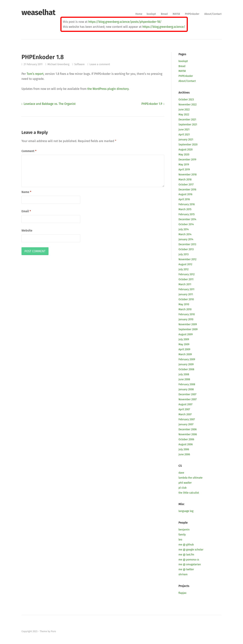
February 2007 (187, 419)
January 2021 (186, 140)
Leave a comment (100, 64)
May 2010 (184, 304)
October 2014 (186, 224)
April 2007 (184, 409)
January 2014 (186, 239)
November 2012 (188, 259)
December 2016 (187, 190)
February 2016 (187, 204)
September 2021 (188, 125)
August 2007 (185, 404)
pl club (183, 488)
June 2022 (184, 110)
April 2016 (184, 199)
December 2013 (187, 244)
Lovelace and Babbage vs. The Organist (50, 104)
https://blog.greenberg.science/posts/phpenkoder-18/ (125, 22)
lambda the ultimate (191, 478)
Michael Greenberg (58, 64)
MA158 (176, 14)
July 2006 (184, 449)
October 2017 (186, 185)
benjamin (184, 530)
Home (139, 14)
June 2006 (184, 454)
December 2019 (187, 160)
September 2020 (188, 145)
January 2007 (186, 424)
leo (180, 540)
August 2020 (186, 150)
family (182, 535)
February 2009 (187, 359)
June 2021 (184, 130)
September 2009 (188, 329)
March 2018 (185, 180)
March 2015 (185, 209)
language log (186, 511)
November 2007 (188, 399)
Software (79, 64)
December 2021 (187, 120)
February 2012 (187, 274)
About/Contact (213, 14)
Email (26, 211)
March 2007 (185, 414)
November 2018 (188, 175)
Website (27, 231)
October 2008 (186, 369)
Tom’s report (35, 74)
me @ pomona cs (189, 560)
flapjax (182, 593)
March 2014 (185, 234)
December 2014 (187, 219)
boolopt (151, 14)
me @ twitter (186, 569)
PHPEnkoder (192, 14)
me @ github (186, 545)
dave (181, 473)
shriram (183, 574)
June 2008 (184, 379)
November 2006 (188, 434)
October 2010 (186, 299)
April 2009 (184, 349)
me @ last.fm (186, 555)
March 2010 (185, 309)
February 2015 (187, 214)
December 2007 (187, 394)
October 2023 (186, 100)
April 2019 (184, 170)
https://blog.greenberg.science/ (164, 27)
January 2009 (186, 364)
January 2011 (186, 294)
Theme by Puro (48, 631)
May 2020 (184, 155)
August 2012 (185, 264)
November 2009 (188, 324)
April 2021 (184, 135)
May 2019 (184, 165)
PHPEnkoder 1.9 (152, 104)
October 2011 (186, 279)
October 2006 (186, 439)
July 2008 (184, 374)
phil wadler (185, 483)
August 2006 (186, 444)
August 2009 (186, 334)
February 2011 (187, 289)
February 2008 (187, 384)
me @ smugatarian (190, 564)
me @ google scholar (191, 550)
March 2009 (185, 354)
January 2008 (186, 389)
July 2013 (184, 254)
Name (26, 192)
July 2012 (184, 269)
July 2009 (184, 339)
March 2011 (185, 284)
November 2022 (188, 105)
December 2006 (188, 429)
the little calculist (189, 493)
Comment (29, 151)
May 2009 (184, 344)
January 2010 (186, 319)
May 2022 (184, 115)
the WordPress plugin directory (108, 89)
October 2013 (186, 249)
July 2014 (184, 229)
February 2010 (187, 314)
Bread (164, 14)
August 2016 (185, 194)
